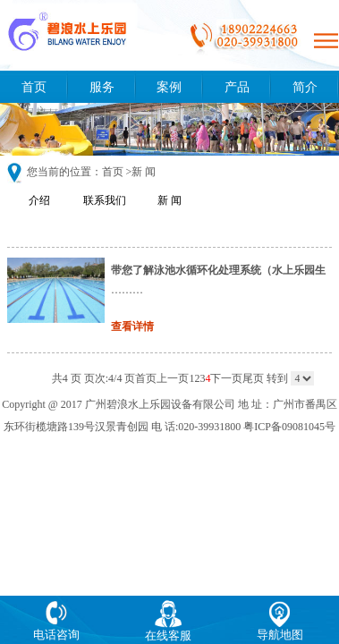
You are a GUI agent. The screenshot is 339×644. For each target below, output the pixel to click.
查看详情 (132, 326)
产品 (237, 87)
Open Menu (326, 40)
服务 (102, 87)
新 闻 (169, 200)
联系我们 (105, 200)
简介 (305, 87)
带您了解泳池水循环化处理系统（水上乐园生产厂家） (218, 271)
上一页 (173, 378)
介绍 (39, 200)
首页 (34, 87)
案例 (169, 87)
